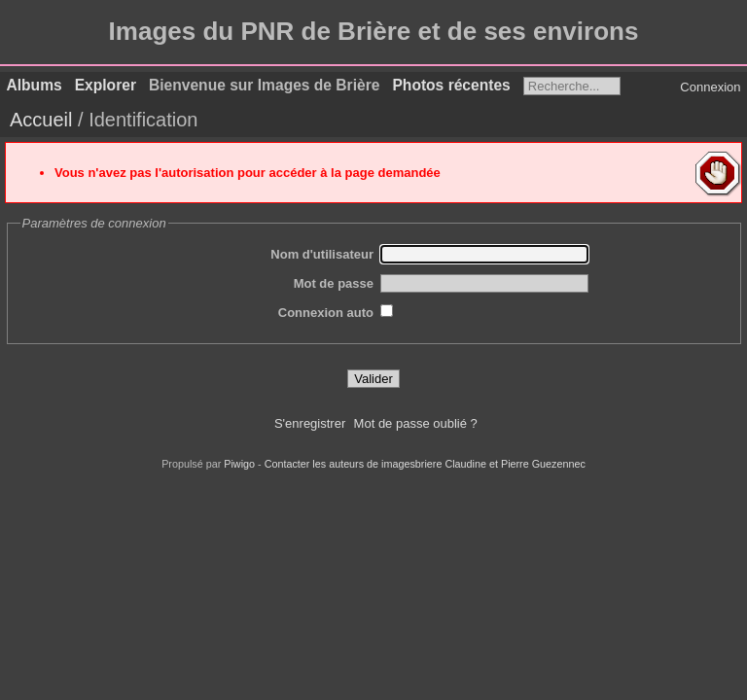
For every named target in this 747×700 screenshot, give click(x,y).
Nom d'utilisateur (322, 254)
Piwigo (239, 464)
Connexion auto (326, 313)
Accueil (41, 120)
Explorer (106, 85)
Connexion (710, 87)
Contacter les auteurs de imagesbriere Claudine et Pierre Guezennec (425, 464)
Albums (35, 85)
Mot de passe (334, 283)
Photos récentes (451, 85)
